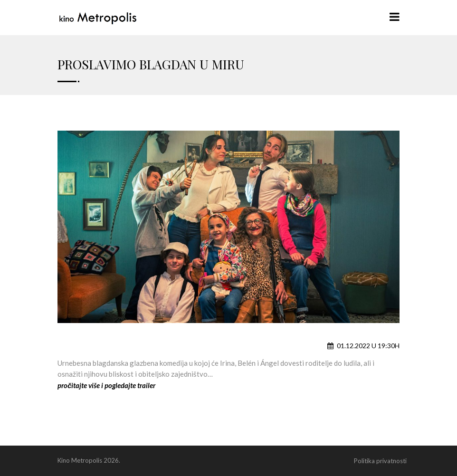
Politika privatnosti (380, 461)
